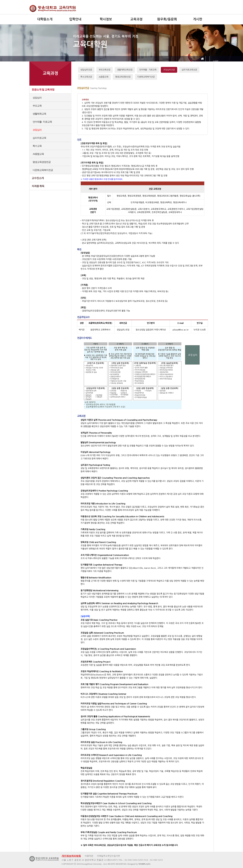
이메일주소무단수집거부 (108, 856)
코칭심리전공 (169, 70)
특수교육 (37, 146)
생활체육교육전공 (125, 70)
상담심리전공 (86, 70)
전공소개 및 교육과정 (43, 90)
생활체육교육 (39, 114)
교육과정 (136, 19)
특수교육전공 (86, 77)
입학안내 (75, 19)
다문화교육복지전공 (43, 170)
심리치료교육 (39, 138)
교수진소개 (38, 178)
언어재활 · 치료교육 (42, 122)
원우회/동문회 (167, 19)
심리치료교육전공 (189, 70)
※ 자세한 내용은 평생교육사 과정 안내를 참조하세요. (102, 179)
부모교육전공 (105, 70)
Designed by (139, 864)
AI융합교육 (38, 154)
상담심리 (37, 98)
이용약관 (89, 856)
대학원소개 (45, 19)
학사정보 (106, 19)
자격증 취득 (38, 186)
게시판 (198, 19)
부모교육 (37, 106)
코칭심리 (37, 130)
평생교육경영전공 (42, 162)
